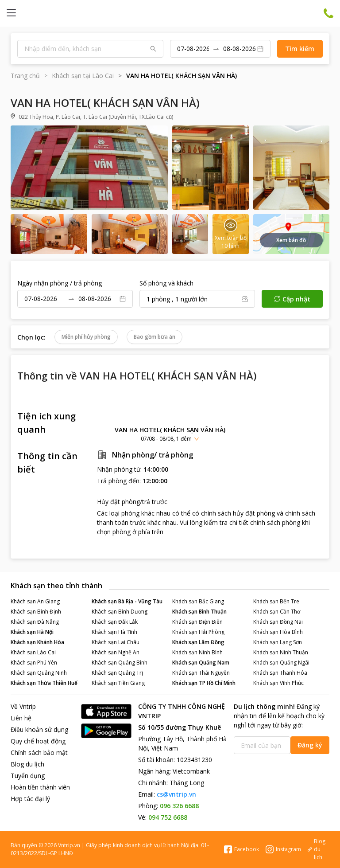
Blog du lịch (27, 764)
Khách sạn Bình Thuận (199, 612)
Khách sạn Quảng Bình (120, 663)
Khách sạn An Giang (35, 601)
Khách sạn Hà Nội (32, 632)
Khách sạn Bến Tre (276, 601)
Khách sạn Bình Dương (120, 612)
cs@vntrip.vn (176, 794)
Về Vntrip (23, 706)
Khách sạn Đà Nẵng (35, 622)
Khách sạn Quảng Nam (201, 663)
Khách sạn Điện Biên (197, 622)
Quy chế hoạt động (38, 741)
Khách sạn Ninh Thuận (281, 652)
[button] (170, 434)
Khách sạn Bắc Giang (198, 601)
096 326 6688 (179, 806)
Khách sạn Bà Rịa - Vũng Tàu (127, 601)
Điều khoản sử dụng (39, 729)
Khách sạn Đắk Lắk (115, 622)
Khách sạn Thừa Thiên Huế (44, 683)
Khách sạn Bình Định (36, 612)
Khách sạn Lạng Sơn (278, 642)
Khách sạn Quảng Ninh (39, 673)
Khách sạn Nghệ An (116, 652)
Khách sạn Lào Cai (33, 652)
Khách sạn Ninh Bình (197, 652)
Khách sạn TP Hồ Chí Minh (204, 683)
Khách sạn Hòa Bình (278, 632)
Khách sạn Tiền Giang (118, 683)
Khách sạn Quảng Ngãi (281, 663)
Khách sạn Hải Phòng (198, 632)
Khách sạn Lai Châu (116, 642)
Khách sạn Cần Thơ (277, 612)
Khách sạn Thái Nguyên (201, 673)
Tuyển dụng (28, 776)
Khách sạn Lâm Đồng (198, 642)
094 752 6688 (168, 817)
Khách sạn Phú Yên (34, 663)
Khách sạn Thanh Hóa (280, 673)
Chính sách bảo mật (39, 753)
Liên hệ (21, 718)
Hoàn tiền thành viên (40, 787)
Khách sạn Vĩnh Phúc (278, 683)
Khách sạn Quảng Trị (117, 673)
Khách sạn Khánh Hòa (37, 642)
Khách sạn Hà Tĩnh (114, 632)
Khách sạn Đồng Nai (278, 622)
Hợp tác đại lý (30, 799)
